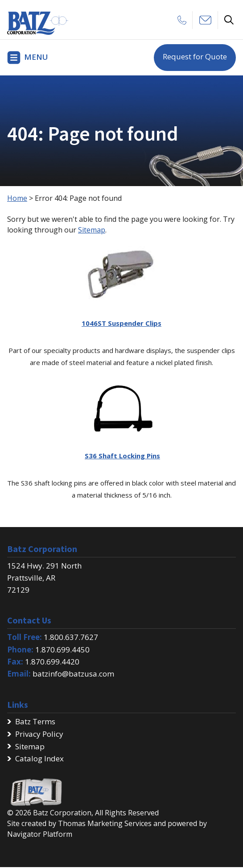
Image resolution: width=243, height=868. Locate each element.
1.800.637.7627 (71, 637)
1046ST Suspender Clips (121, 323)
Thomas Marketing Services (105, 823)
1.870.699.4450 (62, 650)
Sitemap (92, 230)
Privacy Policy (39, 734)
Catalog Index (39, 758)
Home (17, 198)
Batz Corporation (62, 813)
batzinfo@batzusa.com (73, 674)
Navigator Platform (40, 834)
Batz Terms (35, 721)
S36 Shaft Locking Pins (122, 456)
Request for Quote (195, 56)
